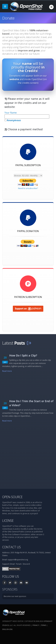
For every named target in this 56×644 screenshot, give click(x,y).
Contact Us (11, 547)
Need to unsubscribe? (28, 188)
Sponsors (10, 589)
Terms (44, 625)
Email (12, 564)
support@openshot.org (18, 560)
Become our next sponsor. (15, 596)
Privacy (36, 625)
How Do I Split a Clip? (23, 355)
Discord (26, 564)
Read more (7, 371)
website (14, 79)
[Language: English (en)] (51, 7)
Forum (19, 564)
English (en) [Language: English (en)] (7, 629)
